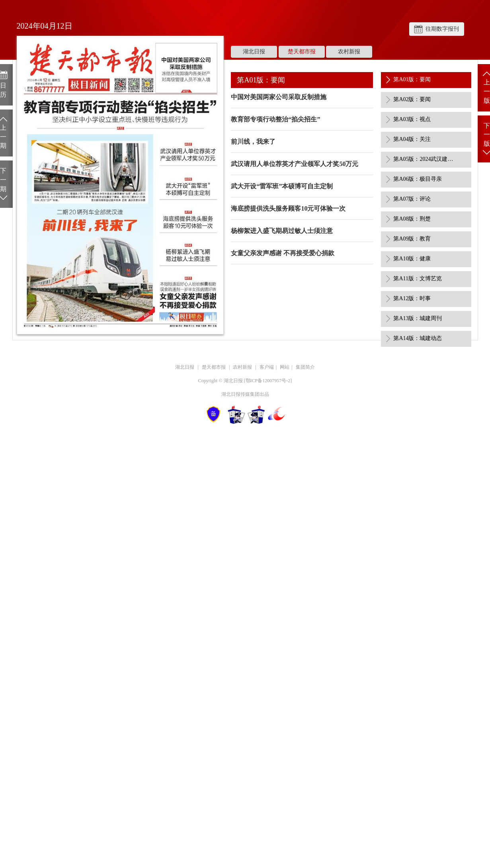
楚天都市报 (302, 52)
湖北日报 (254, 52)
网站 (285, 367)
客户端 (267, 367)
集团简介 (305, 367)
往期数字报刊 (442, 29)
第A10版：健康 (412, 259)
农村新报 (349, 52)
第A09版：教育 (412, 239)
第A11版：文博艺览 (418, 279)
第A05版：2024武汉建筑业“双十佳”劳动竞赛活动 (425, 159)
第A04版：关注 (412, 139)
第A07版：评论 (412, 199)
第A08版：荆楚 (412, 219)
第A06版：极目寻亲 (418, 179)
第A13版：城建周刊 (418, 318)
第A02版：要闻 (412, 99)
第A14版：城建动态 (418, 338)
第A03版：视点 (412, 119)
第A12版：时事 (412, 298)
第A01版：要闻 (412, 79)
